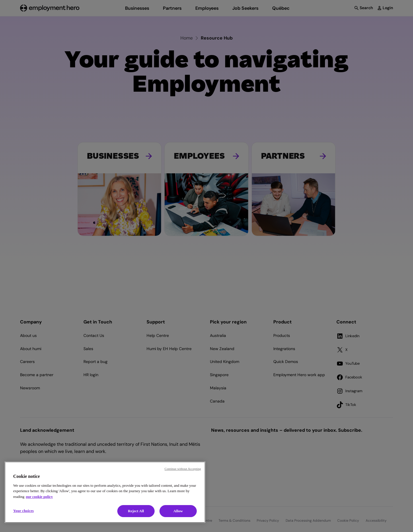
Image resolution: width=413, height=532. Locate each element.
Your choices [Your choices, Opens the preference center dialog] (24, 511)
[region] (105, 492)
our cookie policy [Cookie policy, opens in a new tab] (39, 497)
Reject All (136, 511)
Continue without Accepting (183, 469)
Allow (178, 511)
